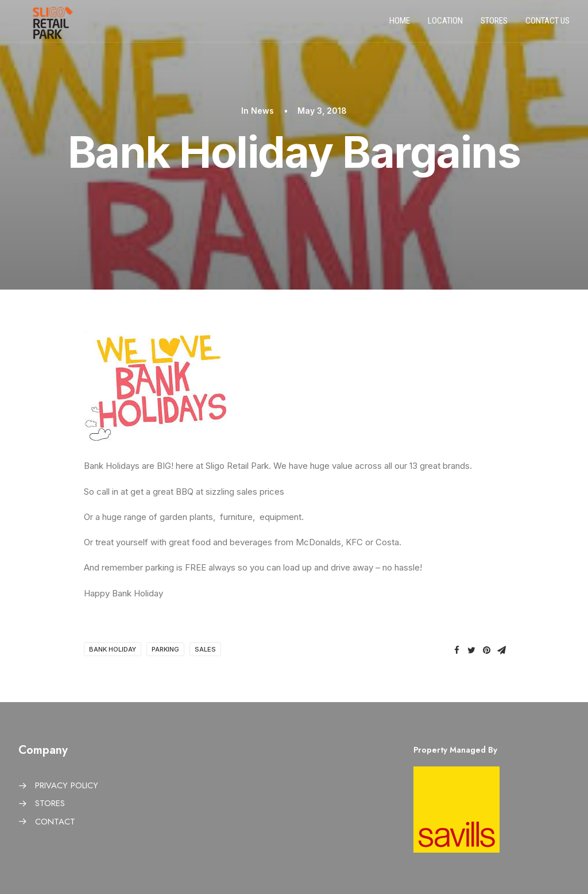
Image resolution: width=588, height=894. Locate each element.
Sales (205, 649)
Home (400, 25)
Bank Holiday (113, 649)
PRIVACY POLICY (67, 785)
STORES (50, 803)
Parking (165, 649)
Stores (494, 25)
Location (445, 25)
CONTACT (55, 822)
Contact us (548, 25)
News (262, 111)
